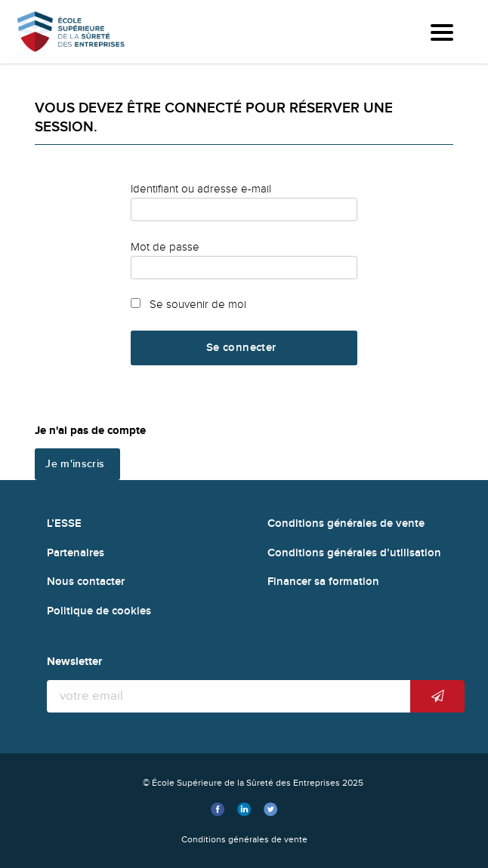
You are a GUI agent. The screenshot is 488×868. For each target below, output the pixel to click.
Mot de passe (165, 247)
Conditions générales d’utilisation (354, 553)
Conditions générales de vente (346, 523)
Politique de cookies (99, 611)
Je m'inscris (75, 464)
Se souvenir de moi (188, 304)
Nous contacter (86, 582)
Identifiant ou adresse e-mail (201, 189)
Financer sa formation (323, 582)
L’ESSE (64, 523)
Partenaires (76, 553)
